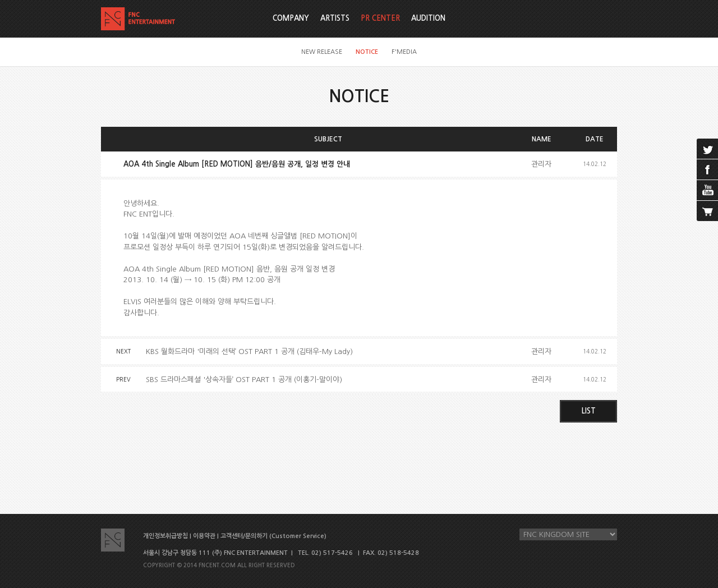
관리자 (541, 164)
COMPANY (291, 18)
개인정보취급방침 (165, 536)
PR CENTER (380, 18)
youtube (707, 190)
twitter (707, 149)
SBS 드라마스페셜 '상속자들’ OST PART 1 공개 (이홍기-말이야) (244, 380)
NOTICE (367, 52)
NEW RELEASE (322, 52)
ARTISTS (335, 18)
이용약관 (204, 536)
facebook (707, 169)
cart (707, 211)
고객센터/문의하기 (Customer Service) (273, 536)
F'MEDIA (404, 52)
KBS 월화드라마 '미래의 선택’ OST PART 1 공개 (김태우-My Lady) (249, 352)
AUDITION (428, 18)
